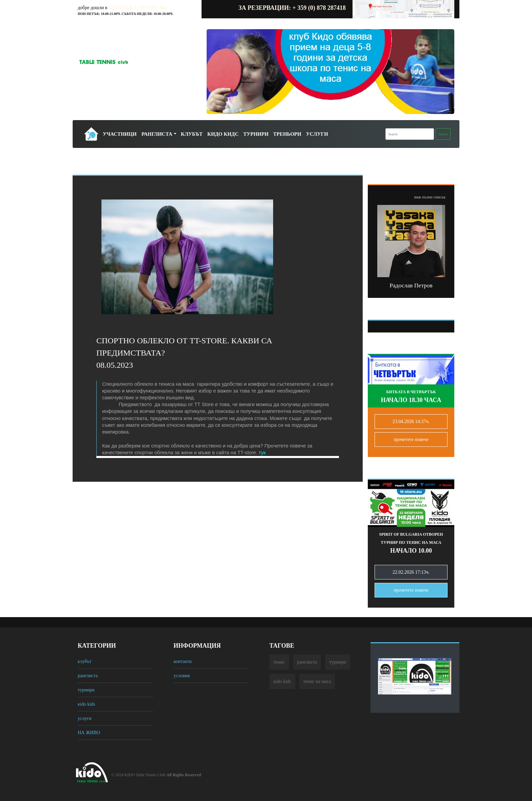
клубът (85, 661)
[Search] (410, 134)
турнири (86, 690)
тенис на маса (317, 681)
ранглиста (88, 676)
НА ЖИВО (89, 733)
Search (443, 134)
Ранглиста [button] (157, 134)
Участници (120, 134)
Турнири (256, 134)
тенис (279, 662)
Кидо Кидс (223, 134)
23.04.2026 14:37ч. (411, 422)
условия (182, 676)
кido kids (87, 704)
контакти (182, 661)
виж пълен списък (430, 197)
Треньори (287, 134)
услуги (84, 718)
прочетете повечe (411, 440)
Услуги (317, 134)
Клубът (192, 134)
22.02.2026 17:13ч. (411, 572)
